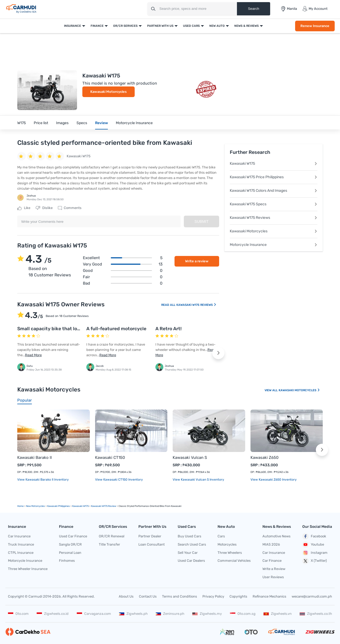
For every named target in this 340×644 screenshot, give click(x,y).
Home (20, 506)
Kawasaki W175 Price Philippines (274, 177)
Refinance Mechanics (269, 596)
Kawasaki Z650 (265, 458)
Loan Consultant (152, 544)
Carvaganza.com (94, 614)
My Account (315, 9)
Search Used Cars (192, 544)
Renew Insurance (315, 26)
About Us (126, 596)
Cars (221, 536)
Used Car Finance (73, 536)
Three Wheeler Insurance (28, 569)
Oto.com (18, 614)
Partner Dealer (150, 536)
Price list (41, 123)
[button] (218, 353)
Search (253, 9)
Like (24, 208)
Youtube (313, 545)
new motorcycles (35, 506)
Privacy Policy (213, 596)
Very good (123, 264)
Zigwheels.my (207, 614)
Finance (97, 26)
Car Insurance (19, 536)
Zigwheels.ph (133, 614)
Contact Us (148, 596)
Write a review (197, 261)
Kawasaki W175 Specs (274, 204)
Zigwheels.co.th (316, 614)
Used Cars (191, 26)
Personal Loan (70, 553)
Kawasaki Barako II (35, 458)
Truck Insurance (21, 544)
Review (101, 123)
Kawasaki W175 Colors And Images (274, 191)
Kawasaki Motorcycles (109, 92)
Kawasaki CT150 (110, 458)
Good (123, 271)
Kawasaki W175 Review (104, 506)
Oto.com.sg (243, 614)
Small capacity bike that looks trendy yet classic (72, 329)
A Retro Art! (169, 329)
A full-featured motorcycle (116, 329)
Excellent (123, 258)
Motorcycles (227, 544)
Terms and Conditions (180, 596)
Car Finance (272, 561)
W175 (22, 123)
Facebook (314, 536)
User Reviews (273, 577)
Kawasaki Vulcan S (190, 458)
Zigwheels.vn (278, 614)
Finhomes (67, 561)
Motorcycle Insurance (134, 123)
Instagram (315, 553)
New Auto (217, 26)
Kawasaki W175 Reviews (196, 305)
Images (62, 123)
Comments (70, 208)
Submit (201, 221)
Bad (123, 283)
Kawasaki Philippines (59, 506)
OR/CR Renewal (112, 536)
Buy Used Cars (190, 536)
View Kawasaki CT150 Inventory (119, 480)
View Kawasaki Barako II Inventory (43, 480)
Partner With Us (160, 26)
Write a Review (274, 569)
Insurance (73, 26)
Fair (123, 277)
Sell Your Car (188, 553)
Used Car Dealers (191, 561)
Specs (82, 123)
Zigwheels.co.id (53, 614)
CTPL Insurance (21, 553)
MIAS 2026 (271, 544)
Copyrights (238, 596)
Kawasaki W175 (274, 164)
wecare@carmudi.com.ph (312, 596)
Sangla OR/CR (70, 544)
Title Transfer (109, 544)
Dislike (44, 208)
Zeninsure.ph (170, 614)
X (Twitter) (314, 561)
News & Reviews (246, 26)
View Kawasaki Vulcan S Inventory (198, 480)
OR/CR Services (125, 26)
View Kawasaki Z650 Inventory (274, 480)
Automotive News (277, 536)
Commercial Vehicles (234, 561)
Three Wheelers (230, 553)
